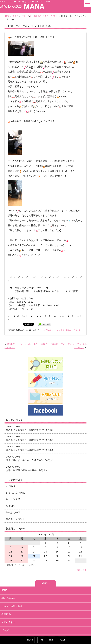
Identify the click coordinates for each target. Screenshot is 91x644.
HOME (7, 16)
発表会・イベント (50, 16)
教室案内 (6, 607)
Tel (41, 640)
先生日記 (11, 499)
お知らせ (25, 16)
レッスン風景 (36, 16)
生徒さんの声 (13, 505)
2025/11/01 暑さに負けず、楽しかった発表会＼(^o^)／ (29, 451)
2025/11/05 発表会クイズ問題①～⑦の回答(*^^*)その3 (30, 421)
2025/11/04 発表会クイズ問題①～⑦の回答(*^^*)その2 (30, 431)
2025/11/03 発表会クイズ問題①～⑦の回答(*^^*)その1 (30, 441)
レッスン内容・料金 (12, 599)
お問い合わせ (8, 615)
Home (30, 640)
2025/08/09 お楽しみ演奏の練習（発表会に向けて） (27, 461)
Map (51, 640)
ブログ (15, 16)
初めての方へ (8, 591)
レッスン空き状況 (15, 486)
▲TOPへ (45, 576)
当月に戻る (82, 563)
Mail (62, 640)
